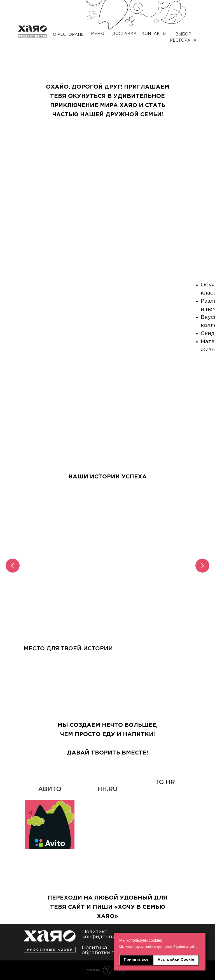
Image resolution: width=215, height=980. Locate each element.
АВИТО (50, 789)
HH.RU (107, 789)
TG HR (165, 782)
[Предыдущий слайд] (13, 566)
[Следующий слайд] (202, 566)
